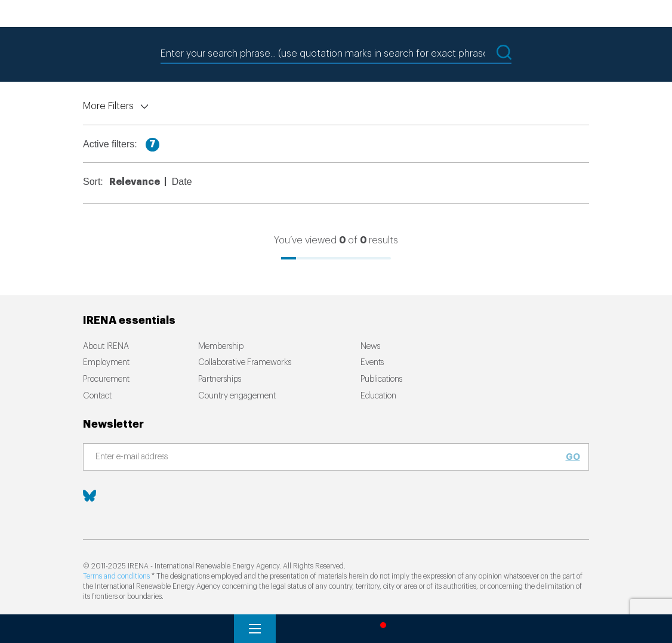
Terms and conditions (116, 576)
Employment (106, 363)
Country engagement (237, 396)
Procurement (106, 379)
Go (573, 457)
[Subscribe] (329, 457)
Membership (221, 347)
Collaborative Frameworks (245, 363)
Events (372, 363)
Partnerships (220, 379)
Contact (97, 396)
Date (182, 182)
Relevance (135, 182)
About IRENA (106, 347)
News (370, 347)
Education (378, 396)
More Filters (108, 106)
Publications (381, 379)
